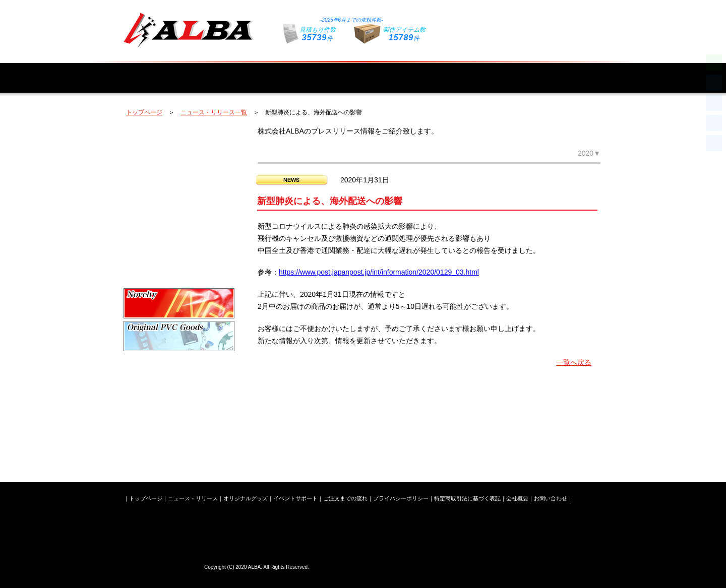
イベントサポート (404, 71)
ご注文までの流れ (492, 71)
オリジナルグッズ (317, 71)
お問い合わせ (551, 498)
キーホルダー (179, 238)
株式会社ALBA (161, 565)
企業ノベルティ (179, 303)
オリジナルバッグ (179, 172)
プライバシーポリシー (401, 498)
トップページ (157, 71)
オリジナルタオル (179, 205)
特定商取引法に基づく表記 (467, 498)
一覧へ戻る (574, 362)
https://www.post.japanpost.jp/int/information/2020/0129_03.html (379, 272)
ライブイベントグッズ (179, 402)
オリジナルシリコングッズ (179, 369)
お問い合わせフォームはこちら (527, 21)
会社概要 (568, 71)
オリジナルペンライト (179, 140)
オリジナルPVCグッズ (179, 336)
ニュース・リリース (233, 71)
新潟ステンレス (179, 434)
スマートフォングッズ (179, 271)
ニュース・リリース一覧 (214, 112)
